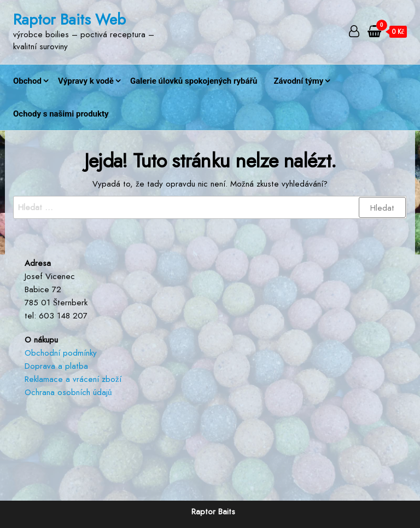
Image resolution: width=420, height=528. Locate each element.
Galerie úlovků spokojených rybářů (194, 81)
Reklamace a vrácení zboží (73, 379)
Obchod (27, 81)
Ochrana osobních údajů (68, 392)
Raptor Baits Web (69, 19)
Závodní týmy (298, 81)
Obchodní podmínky (61, 353)
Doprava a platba (56, 366)
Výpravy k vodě (86, 81)
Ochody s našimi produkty (61, 114)
